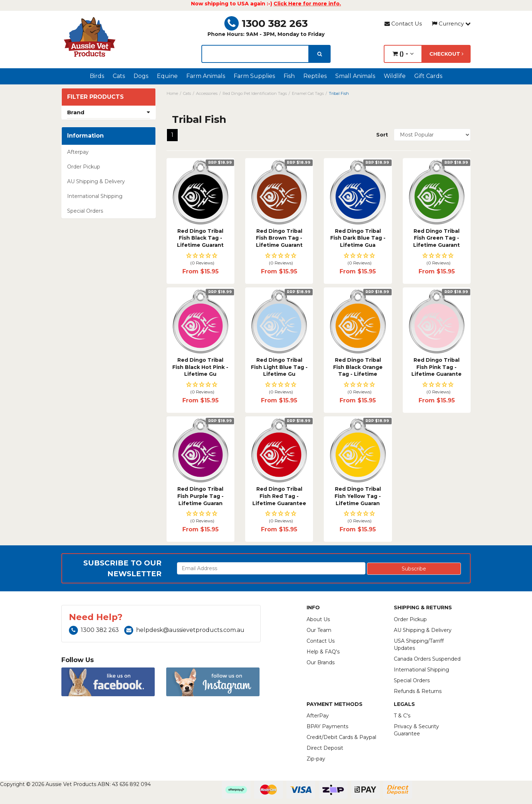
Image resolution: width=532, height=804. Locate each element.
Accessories (207, 93)
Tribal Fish (339, 93)
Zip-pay (316, 759)
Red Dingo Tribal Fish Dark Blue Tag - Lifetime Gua (358, 238)
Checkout (446, 54)
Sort (382, 135)
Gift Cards (428, 76)
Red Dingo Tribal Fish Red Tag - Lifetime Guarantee (279, 496)
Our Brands (321, 662)
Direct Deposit (325, 748)
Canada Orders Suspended (427, 659)
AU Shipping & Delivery (96, 181)
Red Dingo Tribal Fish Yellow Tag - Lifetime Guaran (358, 496)
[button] (200, 260)
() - (403, 54)
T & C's (402, 716)
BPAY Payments (327, 726)
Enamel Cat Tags (308, 93)
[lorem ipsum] (255, 54)
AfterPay (318, 716)
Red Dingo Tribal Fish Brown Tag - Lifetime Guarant (279, 238)
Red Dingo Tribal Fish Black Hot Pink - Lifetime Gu (200, 367)
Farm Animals (206, 76)
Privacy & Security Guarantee (416, 730)
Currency (451, 24)
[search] (320, 54)
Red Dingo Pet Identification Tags (255, 93)
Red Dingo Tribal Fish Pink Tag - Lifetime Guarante (437, 367)
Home (172, 93)
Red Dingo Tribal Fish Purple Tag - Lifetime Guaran (200, 496)
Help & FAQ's (323, 652)
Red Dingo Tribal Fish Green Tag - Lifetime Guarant (437, 238)
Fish (289, 76)
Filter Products (95, 97)
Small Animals (355, 76)
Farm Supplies (254, 76)
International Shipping (95, 196)
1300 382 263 (266, 23)
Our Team (319, 630)
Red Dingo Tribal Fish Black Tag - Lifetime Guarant (200, 238)
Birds (97, 76)
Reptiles (315, 76)
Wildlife (395, 76)
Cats (119, 76)
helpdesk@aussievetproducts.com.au (184, 630)
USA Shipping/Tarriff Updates (419, 644)
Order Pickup (84, 167)
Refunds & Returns (418, 691)
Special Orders (85, 211)
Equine (167, 76)
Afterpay (78, 152)
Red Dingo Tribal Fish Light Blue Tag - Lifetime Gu (279, 367)
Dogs (141, 76)
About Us (318, 619)
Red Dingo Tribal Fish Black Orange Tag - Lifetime (358, 367)
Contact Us (403, 24)
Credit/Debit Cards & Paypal (341, 737)
